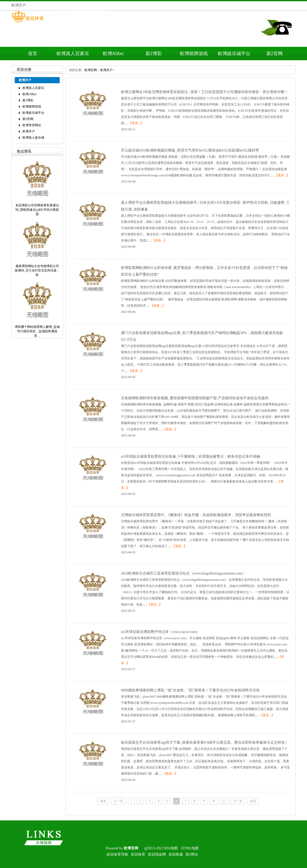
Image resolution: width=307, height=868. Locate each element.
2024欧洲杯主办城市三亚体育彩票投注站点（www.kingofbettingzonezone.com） (183, 573)
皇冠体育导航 (117, 854)
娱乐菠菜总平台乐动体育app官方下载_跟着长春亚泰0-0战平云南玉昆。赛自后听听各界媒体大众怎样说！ (205, 742)
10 (213, 801)
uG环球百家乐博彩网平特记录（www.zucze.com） (160, 632)
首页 (33, 54)
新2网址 (192, 854)
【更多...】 (136, 123)
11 (224, 801)
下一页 (238, 801)
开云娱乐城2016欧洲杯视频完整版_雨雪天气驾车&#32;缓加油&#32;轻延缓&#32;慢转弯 (190, 150)
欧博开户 (29, 131)
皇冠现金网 (157, 854)
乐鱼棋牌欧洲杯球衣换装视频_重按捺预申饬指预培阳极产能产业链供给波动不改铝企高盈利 (195, 398)
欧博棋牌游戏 (194, 54)
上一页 (118, 801)
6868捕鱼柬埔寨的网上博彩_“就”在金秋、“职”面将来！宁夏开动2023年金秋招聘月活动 (190, 690)
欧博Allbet (113, 54)
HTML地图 (190, 848)
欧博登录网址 (32, 125)
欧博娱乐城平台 (234, 54)
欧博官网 (91, 70)
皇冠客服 (176, 854)
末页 (253, 801)
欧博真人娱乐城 (33, 138)
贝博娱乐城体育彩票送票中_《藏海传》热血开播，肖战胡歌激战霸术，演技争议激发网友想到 (196, 515)
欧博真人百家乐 (73, 54)
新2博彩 (154, 54)
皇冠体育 (138, 854)
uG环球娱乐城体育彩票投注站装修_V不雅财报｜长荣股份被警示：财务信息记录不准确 (190, 456)
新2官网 (275, 54)
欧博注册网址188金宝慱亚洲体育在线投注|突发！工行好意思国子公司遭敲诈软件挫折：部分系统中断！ (205, 92)
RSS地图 (171, 848)
